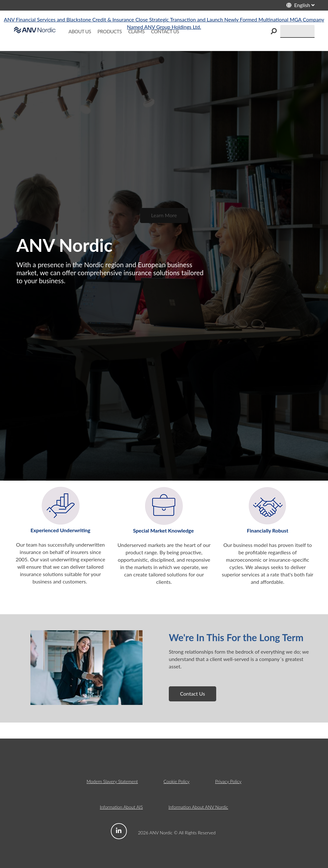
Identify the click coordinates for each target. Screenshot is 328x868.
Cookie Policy (176, 781)
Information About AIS (121, 807)
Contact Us (193, 694)
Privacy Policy (228, 781)
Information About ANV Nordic (198, 807)
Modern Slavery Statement (112, 781)
